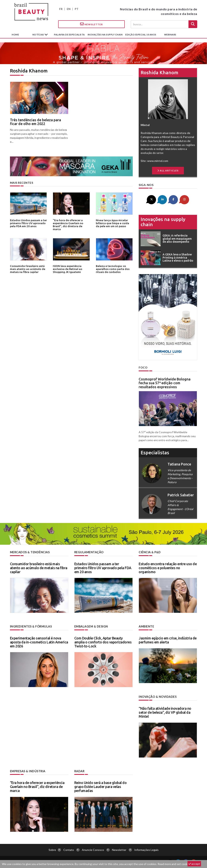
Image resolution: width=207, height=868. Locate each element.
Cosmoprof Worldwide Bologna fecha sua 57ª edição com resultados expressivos (165, 383)
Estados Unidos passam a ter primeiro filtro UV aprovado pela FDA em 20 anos (28, 223)
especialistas (155, 452)
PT (77, 9)
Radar (79, 771)
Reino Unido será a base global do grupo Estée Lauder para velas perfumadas (101, 786)
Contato (69, 849)
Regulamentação (89, 552)
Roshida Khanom (159, 73)
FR (61, 9)
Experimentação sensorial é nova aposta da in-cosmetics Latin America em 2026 (39, 642)
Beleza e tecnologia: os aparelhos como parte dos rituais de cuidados (112, 269)
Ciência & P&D (150, 552)
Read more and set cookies (174, 864)
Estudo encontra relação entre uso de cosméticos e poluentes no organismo (168, 567)
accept (194, 864)
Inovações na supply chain (105, 35)
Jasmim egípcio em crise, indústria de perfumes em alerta (168, 640)
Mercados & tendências (30, 552)
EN (69, 9)
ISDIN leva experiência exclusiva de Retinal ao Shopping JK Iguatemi (67, 269)
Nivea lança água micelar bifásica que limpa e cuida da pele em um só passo (114, 223)
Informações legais (146, 849)
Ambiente (146, 626)
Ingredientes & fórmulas (31, 626)
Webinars (170, 35)
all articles (168, 171)
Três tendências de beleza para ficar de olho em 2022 (35, 122)
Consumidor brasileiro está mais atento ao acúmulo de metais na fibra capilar (27, 269)
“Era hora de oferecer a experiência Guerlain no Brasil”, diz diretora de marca (71, 223)
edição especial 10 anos (141, 35)
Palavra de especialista (69, 35)
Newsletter (91, 24)
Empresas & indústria (28, 771)
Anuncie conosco (93, 849)
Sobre (52, 849)
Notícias (39, 35)
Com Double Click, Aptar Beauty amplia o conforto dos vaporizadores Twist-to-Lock (103, 642)
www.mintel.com (158, 161)
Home (15, 35)
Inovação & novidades (158, 696)
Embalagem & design (91, 626)
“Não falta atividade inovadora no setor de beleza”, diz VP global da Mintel (165, 712)
